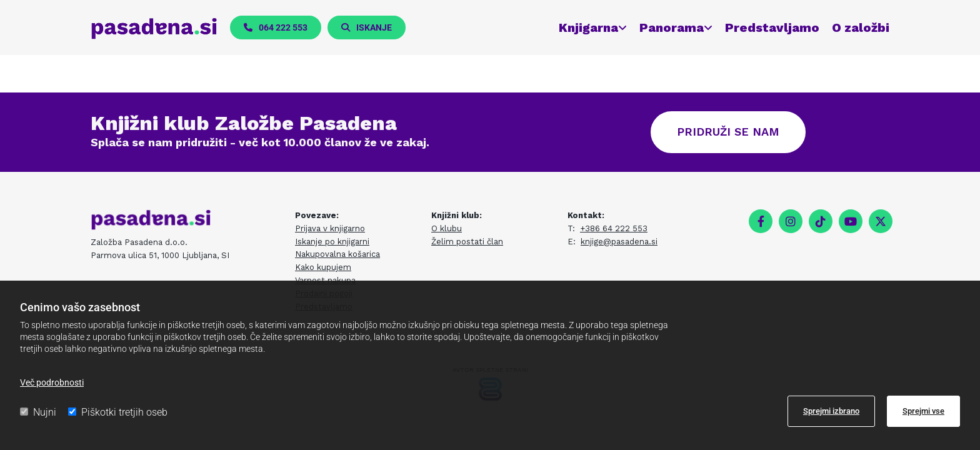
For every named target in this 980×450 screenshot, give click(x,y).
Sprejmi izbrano (831, 411)
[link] (587, 28)
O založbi (861, 27)
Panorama (672, 27)
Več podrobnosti (52, 382)
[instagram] (791, 221)
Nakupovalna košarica (337, 254)
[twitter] (881, 221)
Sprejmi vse (923, 411)
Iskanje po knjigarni (332, 242)
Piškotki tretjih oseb (118, 412)
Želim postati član (467, 242)
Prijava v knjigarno (330, 228)
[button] (276, 27)
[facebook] (761, 221)
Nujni (38, 412)
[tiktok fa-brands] (821, 221)
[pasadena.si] (154, 28)
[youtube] (851, 221)
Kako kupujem (323, 267)
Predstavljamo (772, 27)
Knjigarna (588, 27)
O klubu (447, 228)
